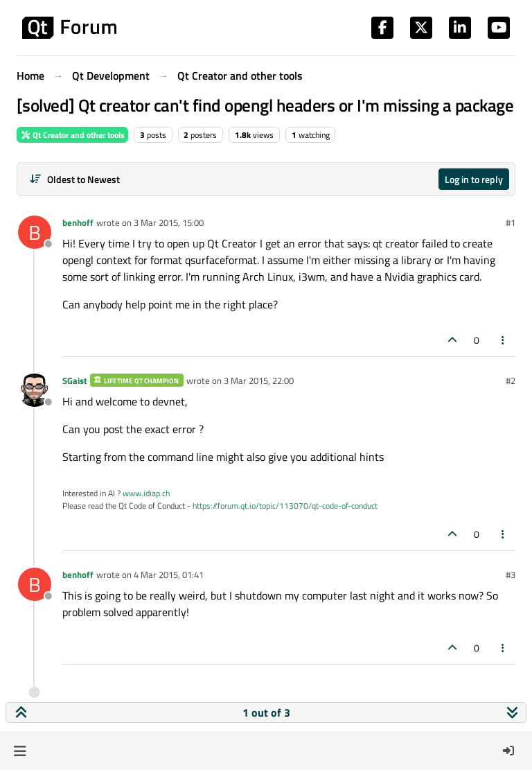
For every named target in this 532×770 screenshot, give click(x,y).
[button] (20, 751)
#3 (511, 575)
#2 (511, 380)
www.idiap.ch (146, 493)
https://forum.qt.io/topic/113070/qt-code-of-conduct (285, 506)
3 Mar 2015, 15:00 (169, 222)
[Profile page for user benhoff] (35, 232)
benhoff (78, 222)
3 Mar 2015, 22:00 (259, 380)
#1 (511, 222)
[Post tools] (504, 340)
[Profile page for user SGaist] (35, 390)
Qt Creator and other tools (72, 135)
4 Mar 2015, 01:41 (169, 575)
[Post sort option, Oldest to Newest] (74, 179)
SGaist (75, 380)
